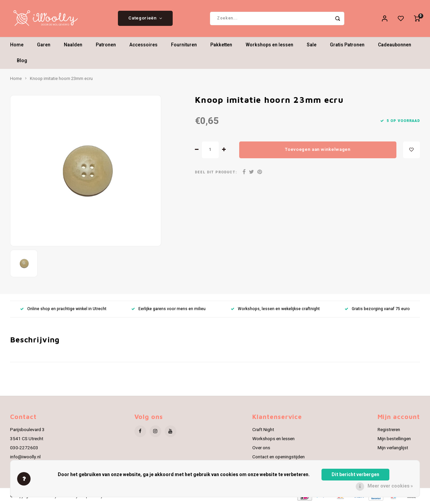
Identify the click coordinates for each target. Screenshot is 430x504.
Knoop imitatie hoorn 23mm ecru (61, 79)
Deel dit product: (216, 172)
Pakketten (221, 45)
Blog (22, 61)
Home (17, 45)
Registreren (389, 430)
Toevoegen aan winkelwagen (318, 150)
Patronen (106, 45)
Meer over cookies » (390, 486)
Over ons (261, 448)
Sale (312, 45)
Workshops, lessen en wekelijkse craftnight (275, 309)
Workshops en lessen (269, 45)
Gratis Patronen (347, 45)
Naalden (73, 45)
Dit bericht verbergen (355, 475)
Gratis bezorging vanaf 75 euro (377, 309)
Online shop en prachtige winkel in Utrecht (63, 309)
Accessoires (143, 45)
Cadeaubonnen (395, 45)
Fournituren (184, 45)
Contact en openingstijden (278, 457)
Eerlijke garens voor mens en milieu (168, 309)
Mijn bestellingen (394, 439)
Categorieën (145, 18)
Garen (44, 45)
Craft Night (263, 430)
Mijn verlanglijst (393, 448)
